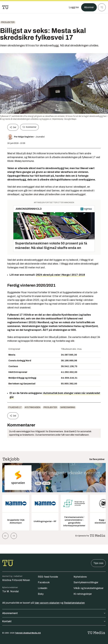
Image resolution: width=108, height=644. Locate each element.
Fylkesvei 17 (15, 407)
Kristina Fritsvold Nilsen (16, 580)
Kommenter (29, 127)
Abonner (89, 7)
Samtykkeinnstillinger (86, 582)
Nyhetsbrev (80, 577)
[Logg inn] (74, 7)
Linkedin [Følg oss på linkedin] (43, 588)
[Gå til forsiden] (5, 7)
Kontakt (54, 621)
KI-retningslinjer (83, 594)
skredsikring (68, 407)
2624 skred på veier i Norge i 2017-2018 (60, 275)
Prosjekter (8, 22)
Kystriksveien (33, 407)
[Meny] (102, 7)
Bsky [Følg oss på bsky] (41, 594)
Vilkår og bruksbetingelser (89, 588)
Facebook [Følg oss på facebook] (44, 582)
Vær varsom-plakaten (47, 603)
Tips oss (98, 563)
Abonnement (54, 613)
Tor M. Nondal (10, 591)
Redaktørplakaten (74, 603)
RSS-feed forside (48, 577)
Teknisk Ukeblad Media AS (28, 633)
